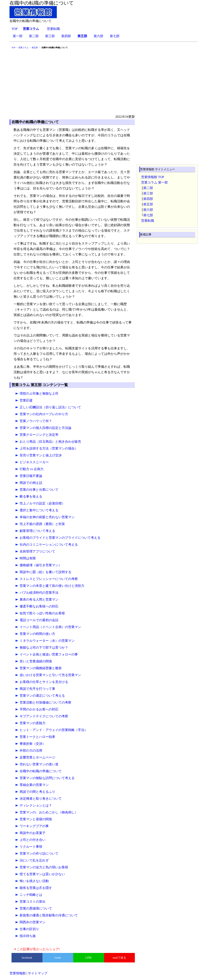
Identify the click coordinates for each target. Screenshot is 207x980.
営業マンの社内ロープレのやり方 (44, 414)
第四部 (66, 36)
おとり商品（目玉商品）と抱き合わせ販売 (50, 442)
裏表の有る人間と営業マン (39, 599)
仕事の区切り (29, 929)
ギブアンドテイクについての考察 (44, 716)
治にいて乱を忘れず (34, 860)
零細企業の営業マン (34, 785)
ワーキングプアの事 (34, 826)
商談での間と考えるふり (37, 792)
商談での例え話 (31, 483)
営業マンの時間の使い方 (37, 634)
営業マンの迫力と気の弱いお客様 (44, 867)
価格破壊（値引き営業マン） (41, 565)
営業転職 (53, 29)
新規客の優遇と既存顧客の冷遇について (49, 915)
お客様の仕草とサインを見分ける (44, 682)
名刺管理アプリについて (37, 551)
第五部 (148, 204)
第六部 (98, 36)
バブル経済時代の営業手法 (39, 593)
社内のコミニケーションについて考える (49, 545)
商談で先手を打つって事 (37, 689)
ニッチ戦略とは (31, 895)
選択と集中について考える (39, 510)
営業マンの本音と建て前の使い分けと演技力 (52, 586)
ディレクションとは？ (36, 805)
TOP (15, 29)
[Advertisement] (103, 84)
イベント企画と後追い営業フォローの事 (49, 654)
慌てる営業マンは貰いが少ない (42, 874)
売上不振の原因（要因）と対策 (42, 524)
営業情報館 (18, 973)
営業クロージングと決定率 (39, 435)
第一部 (18, 36)
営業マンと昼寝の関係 (36, 819)
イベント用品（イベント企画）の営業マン (50, 627)
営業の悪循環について (36, 908)
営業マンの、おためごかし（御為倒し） (49, 812)
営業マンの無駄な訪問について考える (47, 778)
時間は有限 (28, 558)
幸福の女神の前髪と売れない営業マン (47, 517)
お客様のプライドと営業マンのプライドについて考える (60, 538)
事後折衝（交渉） (33, 744)
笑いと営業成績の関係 (36, 661)
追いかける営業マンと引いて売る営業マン (50, 675)
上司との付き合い (33, 840)
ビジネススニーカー (34, 462)
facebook (27, 958)
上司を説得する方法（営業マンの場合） (49, 448)
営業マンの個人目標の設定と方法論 (45, 428)
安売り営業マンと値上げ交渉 (41, 455)
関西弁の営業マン (33, 922)
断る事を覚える (31, 496)
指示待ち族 (28, 936)
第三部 (50, 36)
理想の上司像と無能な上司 (39, 393)
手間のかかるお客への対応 (39, 709)
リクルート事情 (31, 847)
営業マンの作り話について (39, 853)
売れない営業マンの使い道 (39, 764)
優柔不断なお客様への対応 (39, 606)
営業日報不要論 (31, 476)
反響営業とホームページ (37, 757)
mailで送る (119, 958)
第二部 (34, 36)
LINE (89, 958)
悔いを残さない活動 (34, 881)
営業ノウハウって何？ (36, 421)
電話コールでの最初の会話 (39, 620)
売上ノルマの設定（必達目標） (42, 503)
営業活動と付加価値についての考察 (45, 702)
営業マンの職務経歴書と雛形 (41, 668)
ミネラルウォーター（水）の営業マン (47, 641)
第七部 (115, 36)
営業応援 (26, 400)
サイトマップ (38, 973)
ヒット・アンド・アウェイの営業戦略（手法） (54, 730)
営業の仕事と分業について (39, 490)
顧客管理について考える (37, 531)
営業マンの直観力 (33, 723)
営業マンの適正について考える (42, 696)
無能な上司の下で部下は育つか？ (44, 648)
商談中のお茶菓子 (33, 833)
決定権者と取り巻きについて (41, 799)
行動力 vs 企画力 (32, 469)
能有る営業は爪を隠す (36, 888)
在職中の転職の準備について (41, 771)
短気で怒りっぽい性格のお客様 (42, 613)
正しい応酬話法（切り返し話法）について (50, 407)
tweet (58, 958)
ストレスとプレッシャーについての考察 (49, 579)
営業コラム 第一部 (154, 182)
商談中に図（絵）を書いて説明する (45, 572)
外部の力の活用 (31, 750)
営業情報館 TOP (153, 177)
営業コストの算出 (33, 902)
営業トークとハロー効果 (37, 737)
